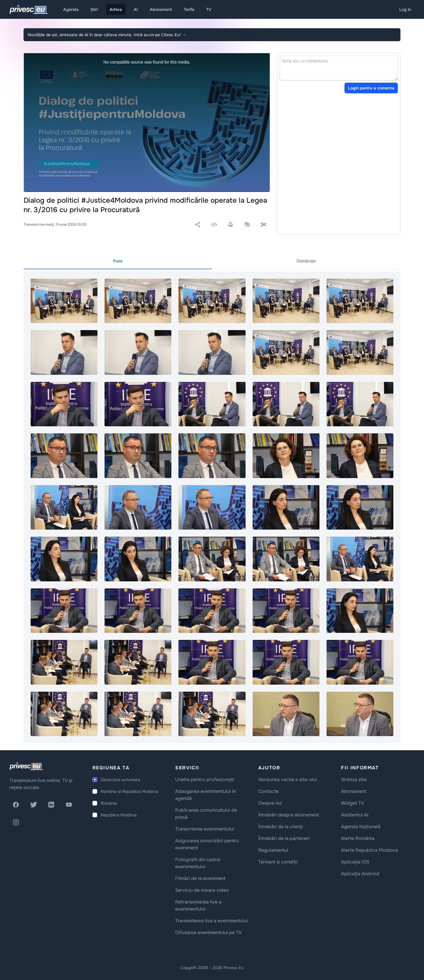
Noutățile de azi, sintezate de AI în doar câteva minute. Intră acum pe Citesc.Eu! (107, 35)
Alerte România (358, 838)
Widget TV (353, 803)
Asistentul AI (355, 815)
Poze (118, 261)
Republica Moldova (119, 815)
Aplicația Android (360, 874)
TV (209, 9)
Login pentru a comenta (371, 88)
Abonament (161, 9)
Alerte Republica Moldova (370, 850)
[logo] (26, 766)
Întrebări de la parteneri (284, 838)
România (109, 803)
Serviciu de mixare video (202, 890)
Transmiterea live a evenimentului (212, 921)
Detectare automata (120, 780)
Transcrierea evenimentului (205, 829)
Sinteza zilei (354, 779)
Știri (94, 9)
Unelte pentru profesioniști (205, 779)
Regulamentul (273, 850)
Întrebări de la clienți (281, 827)
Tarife (189, 9)
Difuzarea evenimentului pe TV (208, 932)
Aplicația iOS (355, 862)
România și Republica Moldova (129, 791)
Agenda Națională (361, 827)
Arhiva (116, 9)
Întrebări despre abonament (289, 815)
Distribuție (306, 261)
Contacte (268, 791)
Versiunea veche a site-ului (288, 779)
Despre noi (270, 803)
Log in (405, 9)
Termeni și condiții (278, 862)
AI (136, 9)
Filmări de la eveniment (200, 878)
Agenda (71, 9)
